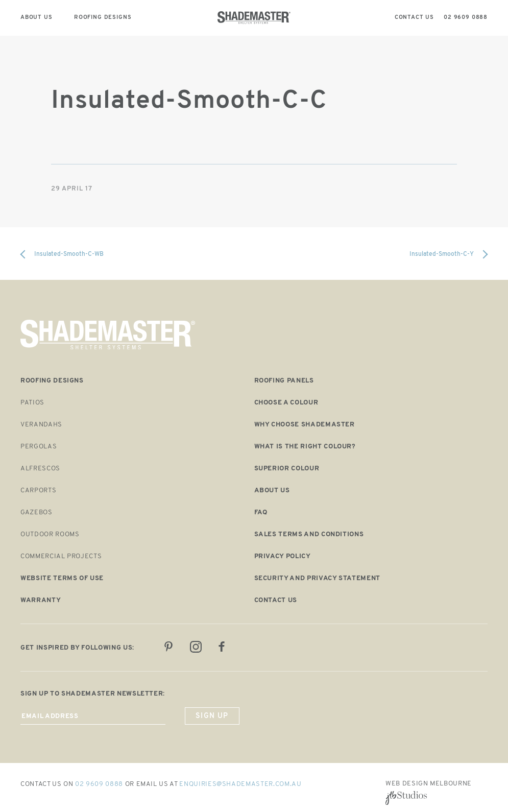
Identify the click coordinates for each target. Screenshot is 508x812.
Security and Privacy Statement (318, 578)
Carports (38, 491)
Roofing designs (52, 381)
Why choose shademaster (305, 425)
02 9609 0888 (99, 784)
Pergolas (39, 447)
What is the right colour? (305, 447)
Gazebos (37, 512)
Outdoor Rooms (50, 534)
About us (272, 491)
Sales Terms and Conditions (309, 534)
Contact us (276, 600)
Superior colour (287, 469)
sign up (212, 716)
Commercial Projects (61, 556)
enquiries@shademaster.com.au (240, 784)
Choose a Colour (286, 403)
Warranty (41, 600)
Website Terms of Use (62, 578)
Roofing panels (284, 381)
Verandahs (41, 425)
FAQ (261, 512)
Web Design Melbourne (429, 784)
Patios (32, 403)
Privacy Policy (283, 556)
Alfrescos (40, 469)
